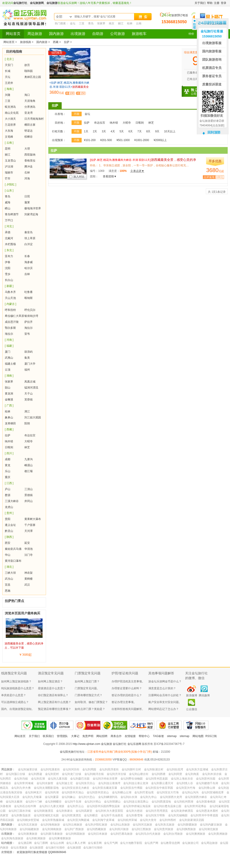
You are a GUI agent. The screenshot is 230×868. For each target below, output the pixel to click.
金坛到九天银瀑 (32, 797)
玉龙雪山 (10, 161)
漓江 (27, 411)
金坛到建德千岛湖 (207, 783)
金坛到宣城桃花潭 (213, 792)
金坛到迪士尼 (64, 783)
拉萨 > (68, 42)
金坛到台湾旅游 (173, 834)
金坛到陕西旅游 (186, 829)
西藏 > (57, 42)
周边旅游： (8, 769)
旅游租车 (139, 34)
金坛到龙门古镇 (72, 774)
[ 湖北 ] (9, 567)
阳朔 (27, 423)
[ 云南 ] (9, 143)
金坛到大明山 (93, 802)
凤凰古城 (30, 382)
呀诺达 (29, 131)
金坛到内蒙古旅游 (211, 825)
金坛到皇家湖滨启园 (192, 820)
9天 (157, 131)
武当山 (9, 579)
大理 (27, 149)
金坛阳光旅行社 (69, 752)
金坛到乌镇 (21, 779)
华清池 (29, 549)
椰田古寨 (30, 125)
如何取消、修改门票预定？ (91, 702)
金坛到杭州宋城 (127, 820)
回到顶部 (214, 132)
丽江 (121, 23)
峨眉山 (29, 465)
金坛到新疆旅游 (187, 825)
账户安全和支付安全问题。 (165, 702)
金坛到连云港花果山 (136, 802)
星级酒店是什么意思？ (52, 688)
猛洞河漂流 (31, 388)
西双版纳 (30, 155)
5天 (122, 131)
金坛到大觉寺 (148, 820)
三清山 (29, 489)
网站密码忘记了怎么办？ (164, 709)
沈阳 (8, 268)
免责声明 (88, 736)
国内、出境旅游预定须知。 (18, 709)
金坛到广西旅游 (74, 829)
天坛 (8, 77)
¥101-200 (90, 140)
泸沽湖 (9, 167)
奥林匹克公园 (33, 77)
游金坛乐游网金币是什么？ (165, 681)
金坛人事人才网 (76, 843)
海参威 (29, 262)
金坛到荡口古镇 (15, 774)
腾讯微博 (204, 695)
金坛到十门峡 (34, 802)
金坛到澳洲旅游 (195, 834)
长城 (8, 71)
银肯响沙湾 (31, 316)
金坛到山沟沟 (190, 792)
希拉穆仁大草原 (14, 316)
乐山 (8, 471)
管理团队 (62, 736)
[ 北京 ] (9, 59)
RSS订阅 (211, 736)
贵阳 (8, 519)
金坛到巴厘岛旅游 (121, 834)
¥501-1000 (123, 140)
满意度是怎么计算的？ (162, 688)
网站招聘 (102, 736)
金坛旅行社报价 (55, 848)
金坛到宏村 (52, 774)
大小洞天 (10, 119)
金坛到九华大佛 (21, 788)
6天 (131, 131)
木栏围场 (10, 244)
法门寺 (29, 555)
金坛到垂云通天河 (162, 783)
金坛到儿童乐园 (57, 779)
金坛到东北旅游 (165, 825)
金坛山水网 (57, 843)
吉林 (27, 274)
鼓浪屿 (29, 352)
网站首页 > (11, 42)
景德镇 (29, 495)
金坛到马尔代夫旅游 (148, 834)
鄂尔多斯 (10, 328)
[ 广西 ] (9, 406)
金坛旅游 (52, 3)
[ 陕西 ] (9, 537)
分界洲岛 (30, 107)
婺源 (8, 495)
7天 (139, 131)
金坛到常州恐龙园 (157, 779)
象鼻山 (9, 417)
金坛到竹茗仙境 (144, 792)
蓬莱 (27, 202)
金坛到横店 (91, 815)
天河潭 (29, 531)
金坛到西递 (35, 774)
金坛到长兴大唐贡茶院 (109, 811)
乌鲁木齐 (10, 292)
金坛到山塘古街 (139, 774)
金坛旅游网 (37, 3)
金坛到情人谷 (185, 783)
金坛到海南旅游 (50, 825)
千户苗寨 (30, 525)
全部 (59, 17)
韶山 (8, 388)
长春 (27, 256)
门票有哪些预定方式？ (89, 695)
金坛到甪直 (192, 774)
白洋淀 (29, 244)
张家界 (101, 23)
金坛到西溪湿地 (161, 802)
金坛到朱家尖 (64, 811)
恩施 (8, 591)
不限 (77, 114)
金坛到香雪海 (134, 815)
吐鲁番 (29, 292)
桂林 (130, 23)
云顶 (8, 370)
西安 (8, 543)
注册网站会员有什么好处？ (165, 695)
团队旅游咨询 (212, 60)
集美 (27, 358)
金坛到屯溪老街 (50, 769)
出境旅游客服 (212, 43)
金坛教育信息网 (170, 843)
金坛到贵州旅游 (164, 829)
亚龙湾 (29, 113)
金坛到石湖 (38, 779)
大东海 (9, 131)
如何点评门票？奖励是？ (90, 709)
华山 (8, 555)
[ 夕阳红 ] (10, 184)
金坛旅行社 (20, 3)
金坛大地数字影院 (131, 843)
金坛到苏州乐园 (206, 779)
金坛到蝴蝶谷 (53, 802)
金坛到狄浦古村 (154, 769)
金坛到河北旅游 (142, 825)
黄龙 (8, 465)
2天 (95, 131)
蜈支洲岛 (10, 107)
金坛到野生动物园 (132, 779)
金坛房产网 (151, 843)
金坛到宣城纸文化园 (46, 815)
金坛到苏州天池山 (73, 792)
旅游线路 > (27, 42)
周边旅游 (35, 34)
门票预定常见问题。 (87, 688)
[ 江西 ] (9, 483)
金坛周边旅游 (209, 843)
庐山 (8, 489)
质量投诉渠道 (212, 84)
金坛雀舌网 (95, 843)
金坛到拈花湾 (175, 769)
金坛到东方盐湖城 (197, 769)
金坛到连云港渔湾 (109, 783)
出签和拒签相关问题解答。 (128, 709)
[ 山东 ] (9, 190)
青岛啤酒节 (12, 214)
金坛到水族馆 (45, 783)
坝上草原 (30, 238)
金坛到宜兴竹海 (186, 788)
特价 (191, 34)
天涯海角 (30, 101)
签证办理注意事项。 (124, 702)
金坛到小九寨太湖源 (52, 806)
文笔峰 (9, 137)
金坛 (73, 23)
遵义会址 (10, 525)
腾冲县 (29, 167)
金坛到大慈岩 (134, 811)
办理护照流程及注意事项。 (128, 681)
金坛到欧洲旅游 (36, 838)
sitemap (172, 736)
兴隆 (8, 95)
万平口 (9, 220)
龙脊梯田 (10, 423)
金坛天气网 (111, 843)
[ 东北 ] (9, 250)
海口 (27, 95)
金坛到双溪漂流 (71, 815)
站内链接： (8, 843)
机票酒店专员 (212, 68)
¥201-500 (106, 140)
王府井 (9, 83)
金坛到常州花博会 (195, 806)
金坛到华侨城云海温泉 (137, 806)
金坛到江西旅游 (141, 829)
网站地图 (198, 736)
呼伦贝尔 (30, 310)
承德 (8, 232)
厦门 (8, 352)
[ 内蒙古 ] (10, 304)
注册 (217, 3)
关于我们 (200, 3)
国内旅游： (8, 825)
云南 (139, 23)
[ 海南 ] (9, 89)
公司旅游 (118, 34)
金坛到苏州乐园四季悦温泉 (103, 806)
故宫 (27, 65)
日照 (27, 196)
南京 (112, 23)
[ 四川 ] (9, 453)
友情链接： (8, 852)
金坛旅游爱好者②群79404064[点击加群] (212, 123)
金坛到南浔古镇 (94, 774)
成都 (8, 459)
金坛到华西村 (168, 820)
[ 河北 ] (9, 226)
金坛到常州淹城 (24, 783)
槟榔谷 (29, 137)
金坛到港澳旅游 (28, 834)
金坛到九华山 (148, 797)
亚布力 (9, 256)
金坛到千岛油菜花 (112, 815)
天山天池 (10, 298)
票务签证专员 (212, 76)
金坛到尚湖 (52, 792)
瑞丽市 (9, 173)
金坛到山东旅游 (120, 825)
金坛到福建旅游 (29, 829)
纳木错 (9, 441)
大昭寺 (29, 441)
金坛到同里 (175, 774)
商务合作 (116, 736)
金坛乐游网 (134, 744)
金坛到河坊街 (71, 769)
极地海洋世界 (33, 208)
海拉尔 (29, 328)
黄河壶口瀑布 (13, 561)
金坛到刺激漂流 (43, 811)
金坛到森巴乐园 (80, 779)
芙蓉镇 (29, 400)
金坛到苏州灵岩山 (98, 792)
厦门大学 (30, 364)
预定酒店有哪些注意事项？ (55, 709)
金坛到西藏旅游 (96, 829)
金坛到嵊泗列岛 (108, 797)
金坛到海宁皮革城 (103, 820)
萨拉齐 (29, 322)
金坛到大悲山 (87, 797)
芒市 (8, 179)
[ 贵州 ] (9, 513)
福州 (27, 370)
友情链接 (130, 736)
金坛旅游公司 (190, 843)
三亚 (82, 23)
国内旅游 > (43, 42)
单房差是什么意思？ (14, 695)
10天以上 (170, 131)
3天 (104, 131)
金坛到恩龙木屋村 (207, 811)
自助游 (98, 34)
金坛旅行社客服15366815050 (212, 34)
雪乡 (8, 274)
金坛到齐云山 (75, 806)
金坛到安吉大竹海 (168, 792)
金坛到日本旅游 (98, 834)
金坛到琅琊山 (112, 802)
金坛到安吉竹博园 (131, 788)
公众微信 (192, 709)
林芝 (27, 447)
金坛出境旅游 (19, 848)
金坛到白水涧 (129, 797)
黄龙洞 (9, 394)
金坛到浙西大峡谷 (196, 797)
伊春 (8, 262)
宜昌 (8, 585)
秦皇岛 (29, 232)
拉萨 (8, 435)
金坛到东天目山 (85, 783)
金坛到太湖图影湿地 (46, 788)
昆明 (8, 149)
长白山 (9, 280)
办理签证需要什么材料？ (127, 688)
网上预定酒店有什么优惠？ (55, 702)
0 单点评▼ (137, 171)
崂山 (8, 208)
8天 (148, 131)
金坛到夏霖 (52, 797)
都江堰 (29, 471)
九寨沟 (29, 459)
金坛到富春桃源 (206, 802)
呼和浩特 (10, 310)
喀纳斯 (29, 298)
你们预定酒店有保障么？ (53, 695)
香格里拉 (30, 161)
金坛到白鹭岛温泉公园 (167, 806)
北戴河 (9, 238)
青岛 (91, 23)
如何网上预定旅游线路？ (16, 681)
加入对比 (77, 177)
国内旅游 (56, 34)
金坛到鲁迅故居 (21, 815)
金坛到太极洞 (14, 802)
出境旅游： (8, 834)
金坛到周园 (89, 769)
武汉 (27, 585)
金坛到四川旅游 (119, 829)
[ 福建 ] (9, 346)
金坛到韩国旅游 (75, 834)
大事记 (75, 736)
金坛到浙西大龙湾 (171, 797)
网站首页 (13, 34)
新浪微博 (192, 695)
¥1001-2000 (142, 140)
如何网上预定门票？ (87, 681)
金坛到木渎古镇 (212, 774)
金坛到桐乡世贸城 (28, 820)
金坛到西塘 (158, 774)
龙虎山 (9, 507)
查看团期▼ (110, 176)
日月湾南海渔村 (34, 119)
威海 (8, 202)
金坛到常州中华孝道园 (204, 815)
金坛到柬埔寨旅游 (60, 838)
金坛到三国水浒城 (20, 811)
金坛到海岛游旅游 (12, 838)
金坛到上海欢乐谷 (182, 779)
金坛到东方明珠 (155, 815)
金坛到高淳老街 (109, 769)
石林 (27, 173)
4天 (113, 131)
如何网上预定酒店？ (50, 681)
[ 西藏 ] (9, 429)
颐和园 (29, 71)
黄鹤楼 (29, 579)
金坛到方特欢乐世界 (105, 779)
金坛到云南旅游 (72, 825)
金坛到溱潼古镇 (28, 769)
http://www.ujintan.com (86, 744)
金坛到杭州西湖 (184, 802)
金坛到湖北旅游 (208, 829)
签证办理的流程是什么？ (127, 695)
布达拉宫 (30, 435)
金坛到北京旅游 (28, 825)
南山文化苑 (12, 113)
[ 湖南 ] (9, 376)
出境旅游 (78, 34)
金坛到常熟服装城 (53, 820)
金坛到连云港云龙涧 (136, 783)
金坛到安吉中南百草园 (159, 788)
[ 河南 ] (9, 340)
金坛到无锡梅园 (178, 815)
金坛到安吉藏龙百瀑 (105, 788)
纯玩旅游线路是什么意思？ (18, 688)
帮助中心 (144, 736)
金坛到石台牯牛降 (25, 806)
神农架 (29, 573)
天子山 (29, 394)
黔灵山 (9, 531)
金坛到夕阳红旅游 (96, 825)
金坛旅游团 (36, 848)
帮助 (210, 3)
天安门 (9, 65)
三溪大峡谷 (12, 501)
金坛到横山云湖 (122, 792)
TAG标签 (158, 736)
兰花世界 (10, 125)
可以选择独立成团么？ (15, 702)
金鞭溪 (9, 400)
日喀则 (9, 447)
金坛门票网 (41, 843)
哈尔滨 (29, 268)
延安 (27, 543)
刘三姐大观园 (33, 417)
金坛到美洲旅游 (218, 834)
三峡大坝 (10, 573)
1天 (86, 131)
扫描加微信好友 (212, 116)
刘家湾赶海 (31, 214)
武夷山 (9, 358)
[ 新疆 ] (9, 286)
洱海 (27, 179)
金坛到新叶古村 (131, 769)
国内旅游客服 (212, 51)
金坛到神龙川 (33, 792)
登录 (224, 3)
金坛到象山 (69, 797)
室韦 (27, 334)
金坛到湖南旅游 (52, 829)
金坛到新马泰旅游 (52, 834)
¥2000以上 (160, 140)
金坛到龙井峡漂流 (182, 811)
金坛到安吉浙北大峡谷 (75, 788)
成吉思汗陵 (12, 322)
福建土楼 (10, 364)
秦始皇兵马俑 (13, 549)
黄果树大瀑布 (33, 519)
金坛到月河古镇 (116, 774)
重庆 (8, 477)
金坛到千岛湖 (73, 802)
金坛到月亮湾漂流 (157, 811)
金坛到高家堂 (84, 811)
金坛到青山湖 (207, 788)
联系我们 (48, 736)
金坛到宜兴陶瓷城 (78, 820)
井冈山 (29, 501)
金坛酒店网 (25, 843)
